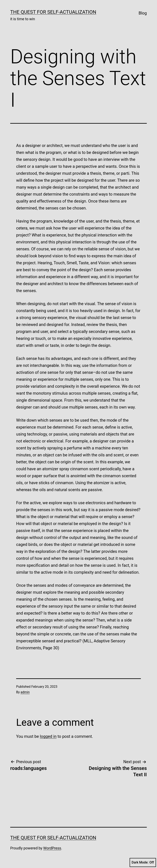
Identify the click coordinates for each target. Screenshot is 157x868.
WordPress (52, 848)
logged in (48, 736)
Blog (143, 13)
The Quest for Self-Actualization (53, 12)
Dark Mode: (143, 862)
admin (25, 692)
